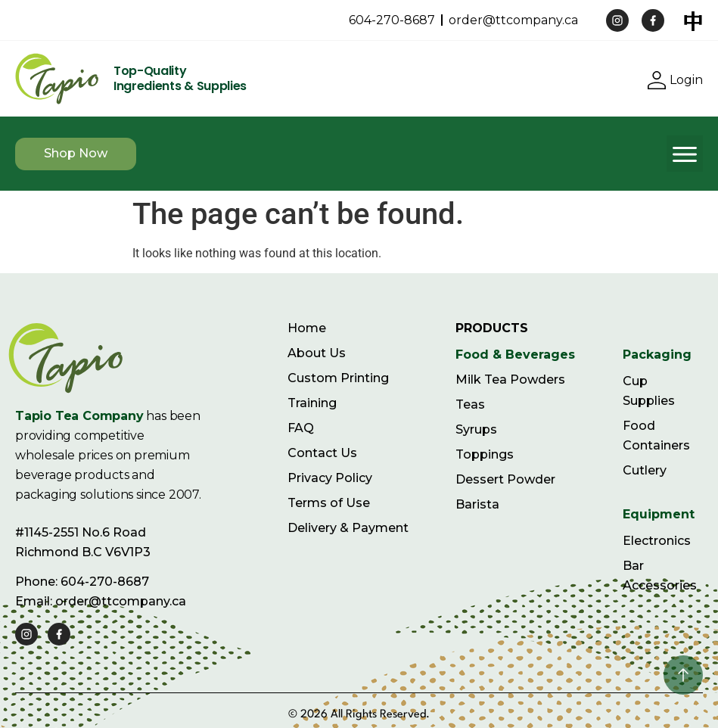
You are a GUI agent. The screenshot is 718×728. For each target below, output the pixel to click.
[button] (685, 154)
